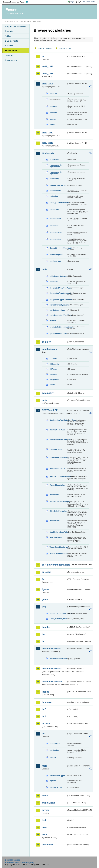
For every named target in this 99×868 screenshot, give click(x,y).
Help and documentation (16, 26)
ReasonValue (55, 521)
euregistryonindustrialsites (54, 565)
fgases (45, 589)
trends (52, 124)
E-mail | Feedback (13, 860)
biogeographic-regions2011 (56, 173)
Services (9, 55)
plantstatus (54, 750)
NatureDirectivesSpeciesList (58, 248)
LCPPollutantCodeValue (58, 457)
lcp (43, 734)
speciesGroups (56, 787)
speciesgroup (55, 261)
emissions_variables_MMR (58, 613)
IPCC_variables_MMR (58, 619)
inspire (45, 692)
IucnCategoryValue (57, 310)
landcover (47, 702)
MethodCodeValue (57, 485)
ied (43, 641)
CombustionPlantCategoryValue (58, 420)
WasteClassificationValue (58, 547)
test (44, 820)
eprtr (44, 400)
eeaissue (53, 374)
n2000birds (54, 210)
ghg (44, 607)
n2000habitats (55, 219)
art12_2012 (48, 66)
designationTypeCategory (58, 293)
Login (72, 2)
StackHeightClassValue (58, 532)
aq (43, 56)
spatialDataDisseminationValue (58, 327)
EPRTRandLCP (50, 410)
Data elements (11, 41)
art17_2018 (48, 143)
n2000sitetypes (56, 232)
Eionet (16, 21)
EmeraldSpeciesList (58, 185)
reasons (53, 119)
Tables (8, 36)
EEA (16, 2)
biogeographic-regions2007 (56, 166)
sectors (53, 757)
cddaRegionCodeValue (58, 276)
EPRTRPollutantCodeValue (58, 440)
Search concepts (65, 48)
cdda (44, 269)
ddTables (53, 369)
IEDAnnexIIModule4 (52, 682)
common (46, 342)
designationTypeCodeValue (58, 300)
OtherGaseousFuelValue (58, 501)
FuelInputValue (56, 449)
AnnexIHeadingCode (58, 658)
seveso (46, 810)
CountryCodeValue (57, 430)
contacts (53, 359)
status (52, 385)
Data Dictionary (26, 21)
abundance (54, 160)
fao (44, 579)
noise (45, 796)
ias (43, 634)
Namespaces (11, 60)
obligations (54, 379)
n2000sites (54, 226)
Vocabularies (11, 51)
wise (44, 835)
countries (53, 106)
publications (48, 803)
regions (53, 320)
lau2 (44, 716)
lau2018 (46, 724)
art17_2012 (48, 133)
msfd (45, 766)
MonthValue (54, 495)
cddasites (53, 281)
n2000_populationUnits (58, 203)
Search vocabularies (45, 48)
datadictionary (49, 349)
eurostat (46, 572)
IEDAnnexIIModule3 (52, 669)
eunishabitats (55, 191)
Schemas (9, 46)
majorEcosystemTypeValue (58, 315)
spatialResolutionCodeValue (58, 333)
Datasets (9, 31)
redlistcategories (56, 255)
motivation (54, 196)
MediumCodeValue (57, 469)
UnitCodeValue (56, 537)
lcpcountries (55, 744)
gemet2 (46, 600)
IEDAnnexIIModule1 (52, 649)
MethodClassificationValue (58, 477)
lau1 (44, 709)
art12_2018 (48, 74)
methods (53, 113)
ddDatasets (54, 364)
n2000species (55, 239)
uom (44, 827)
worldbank (47, 845)
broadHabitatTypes (57, 776)
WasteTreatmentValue (58, 554)
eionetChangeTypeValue (58, 305)
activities (53, 93)
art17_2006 (48, 84)
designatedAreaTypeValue (58, 288)
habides (46, 627)
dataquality (54, 179)
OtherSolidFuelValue (58, 511)
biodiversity (48, 153)
